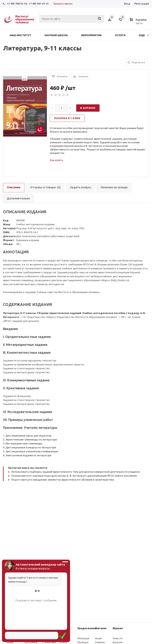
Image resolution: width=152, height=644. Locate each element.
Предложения (87, 628)
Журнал (118, 628)
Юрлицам (83, 642)
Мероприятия (91, 35)
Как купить (57, 160)
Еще (144, 35)
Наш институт (20, 35)
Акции (10, 642)
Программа (31, 642)
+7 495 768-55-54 (17, 4)
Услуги (120, 35)
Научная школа (56, 35)
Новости (118, 638)
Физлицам (83, 638)
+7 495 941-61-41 (39, 4)
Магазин (101, 628)
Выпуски (117, 642)
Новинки (100, 642)
